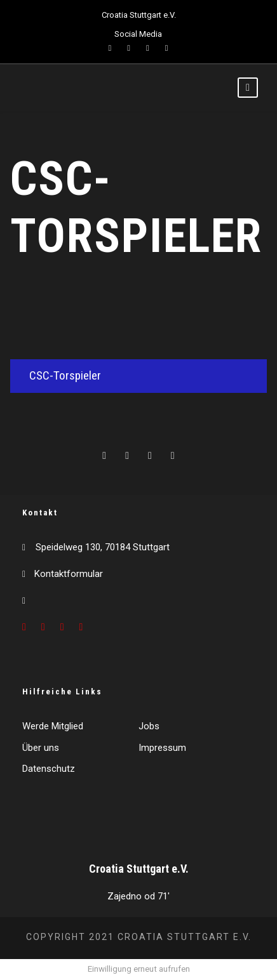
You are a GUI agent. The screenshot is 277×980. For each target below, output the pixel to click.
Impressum (162, 748)
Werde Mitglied (53, 726)
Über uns (41, 748)
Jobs (149, 726)
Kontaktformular (69, 574)
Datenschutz (49, 769)
